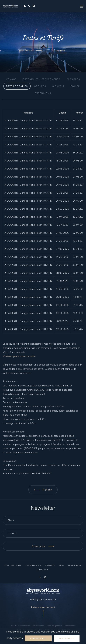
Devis (33, 51)
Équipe (75, 86)
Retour (43, 490)
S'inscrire (43, 546)
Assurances (70, 626)
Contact (43, 570)
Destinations (13, 566)
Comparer (58, 51)
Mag (62, 566)
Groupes (40, 86)
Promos (50, 566)
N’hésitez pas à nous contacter (19, 356)
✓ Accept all (38, 638)
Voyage (11, 79)
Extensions (43, 93)
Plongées (73, 79)
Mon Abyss (75, 566)
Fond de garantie (55, 626)
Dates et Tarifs (17, 86)
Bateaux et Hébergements (42, 79)
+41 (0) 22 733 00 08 (43, 600)
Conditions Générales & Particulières (27, 626)
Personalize (67, 638)
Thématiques (33, 566)
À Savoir (58, 86)
